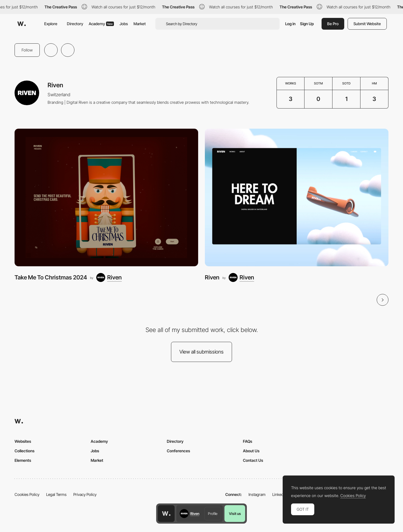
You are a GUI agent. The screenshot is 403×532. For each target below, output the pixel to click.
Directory (75, 24)
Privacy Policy (85, 494)
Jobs (124, 24)
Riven (212, 277)
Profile (213, 514)
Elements (23, 460)
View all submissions (201, 352)
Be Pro (333, 24)
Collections (24, 451)
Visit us (235, 514)
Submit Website (367, 24)
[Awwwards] (22, 24)
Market (140, 24)
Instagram (257, 494)
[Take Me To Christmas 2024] (106, 197)
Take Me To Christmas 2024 (51, 277)
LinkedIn (279, 494)
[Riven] (109, 277)
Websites (23, 441)
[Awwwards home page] (166, 514)
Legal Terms (56, 494)
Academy (101, 24)
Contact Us (253, 460)
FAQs (248, 441)
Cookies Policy (27, 494)
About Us (251, 451)
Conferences (178, 451)
